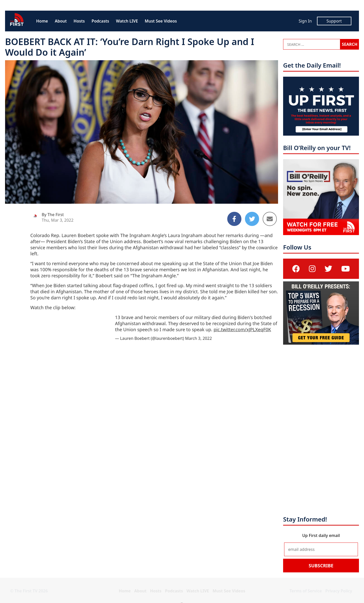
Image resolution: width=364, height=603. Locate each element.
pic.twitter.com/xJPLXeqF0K (242, 329)
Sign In (305, 21)
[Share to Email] (270, 219)
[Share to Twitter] (252, 219)
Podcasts (100, 21)
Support (334, 21)
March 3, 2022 (198, 338)
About (61, 21)
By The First (53, 215)
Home (42, 21)
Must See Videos (161, 21)
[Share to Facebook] (234, 219)
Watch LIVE (127, 21)
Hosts (79, 21)
